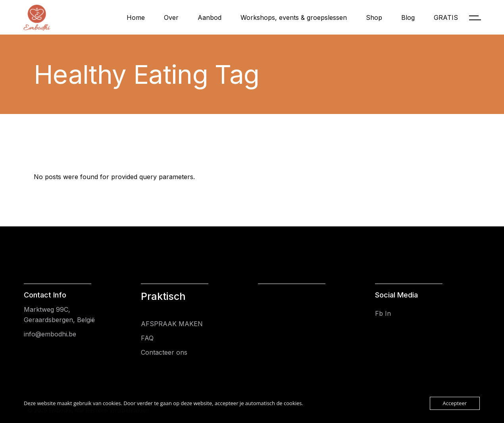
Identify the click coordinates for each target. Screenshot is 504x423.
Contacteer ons (164, 352)
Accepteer (455, 403)
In (388, 313)
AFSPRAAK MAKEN (172, 324)
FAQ (147, 338)
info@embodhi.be (50, 334)
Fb (379, 313)
